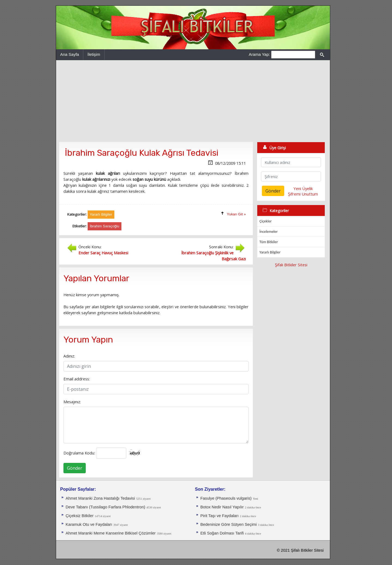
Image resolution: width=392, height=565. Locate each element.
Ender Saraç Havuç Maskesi (103, 253)
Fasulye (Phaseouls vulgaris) (226, 498)
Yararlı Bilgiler (270, 252)
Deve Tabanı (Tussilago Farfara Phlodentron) (105, 507)
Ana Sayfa (70, 54)
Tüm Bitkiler (269, 242)
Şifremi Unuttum (303, 194)
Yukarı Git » (236, 214)
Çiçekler (266, 221)
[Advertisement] (193, 101)
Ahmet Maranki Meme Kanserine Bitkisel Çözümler (111, 533)
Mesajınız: (72, 402)
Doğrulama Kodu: (79, 453)
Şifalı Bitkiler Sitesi (291, 265)
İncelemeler (269, 232)
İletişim (94, 54)
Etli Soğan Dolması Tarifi (222, 533)
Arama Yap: (259, 54)
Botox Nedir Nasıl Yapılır (222, 507)
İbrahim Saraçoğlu (105, 226)
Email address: (77, 379)
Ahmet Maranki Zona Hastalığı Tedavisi (100, 498)
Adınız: (69, 356)
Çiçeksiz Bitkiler (80, 516)
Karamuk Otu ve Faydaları (89, 524)
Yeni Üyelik (303, 188)
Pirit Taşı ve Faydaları (220, 516)
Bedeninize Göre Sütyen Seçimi (229, 524)
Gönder (75, 468)
